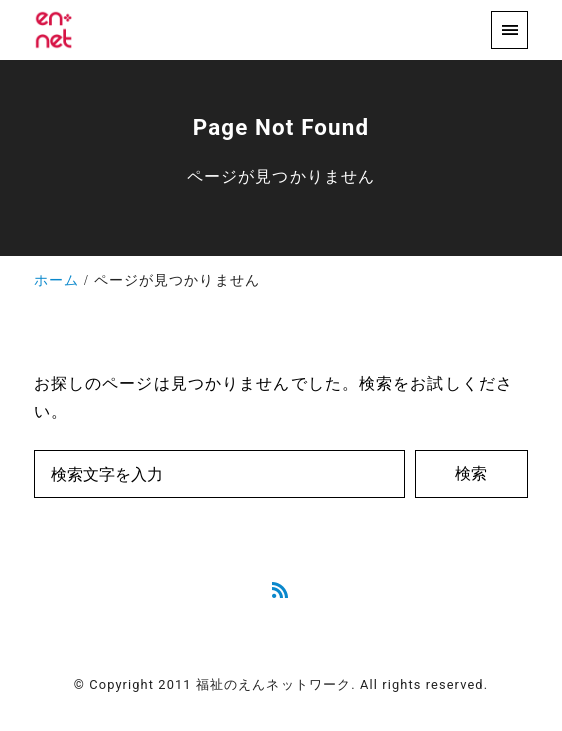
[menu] (509, 29)
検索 (471, 473)
